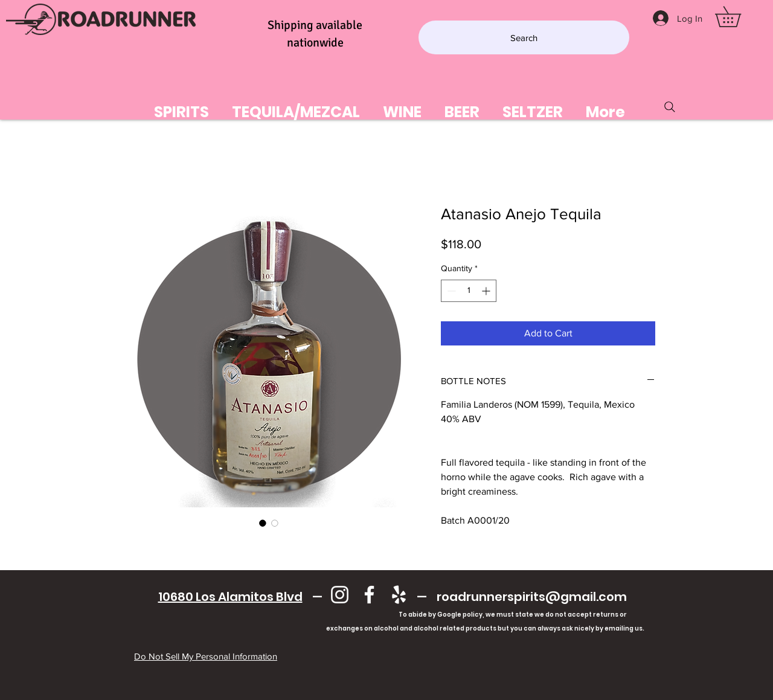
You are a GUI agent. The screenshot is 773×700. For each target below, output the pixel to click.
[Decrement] (450, 291)
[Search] (524, 37)
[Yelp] (399, 595)
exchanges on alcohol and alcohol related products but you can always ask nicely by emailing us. (392, 628)
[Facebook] (369, 595)
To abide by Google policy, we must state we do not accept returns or (513, 615)
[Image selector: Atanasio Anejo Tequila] (263, 523)
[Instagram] (340, 595)
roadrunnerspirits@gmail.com (532, 597)
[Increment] (487, 291)
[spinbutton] (469, 291)
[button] (738, 17)
